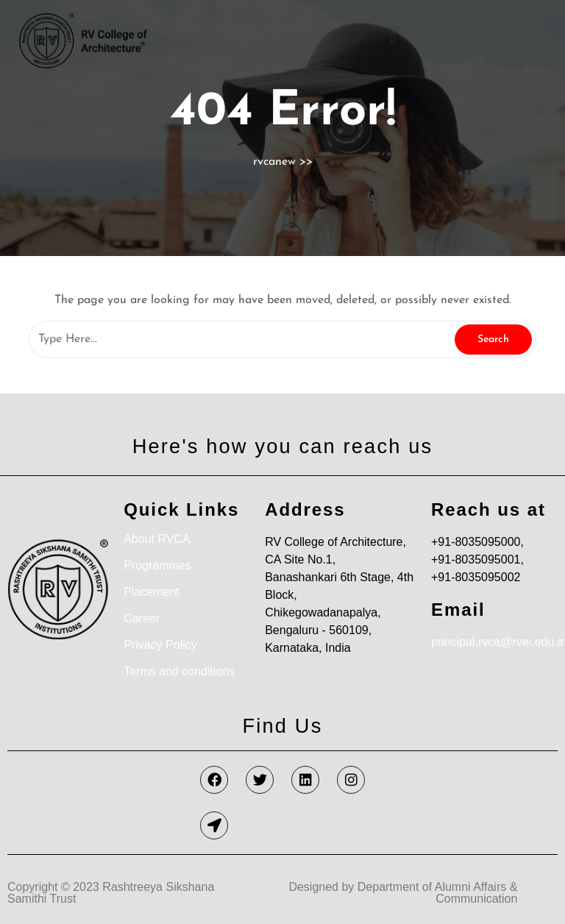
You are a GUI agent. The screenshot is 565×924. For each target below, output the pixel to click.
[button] (392, 38)
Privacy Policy (160, 645)
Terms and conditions (179, 671)
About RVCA (157, 539)
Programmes (157, 565)
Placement (152, 592)
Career (142, 618)
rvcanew (274, 162)
